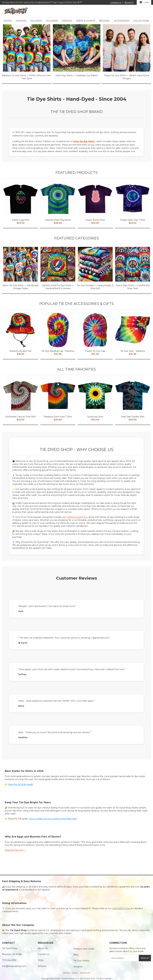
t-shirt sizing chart (121, 908)
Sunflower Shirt (95, 417)
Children (52, 21)
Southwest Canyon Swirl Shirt (21, 417)
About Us (129, 2)
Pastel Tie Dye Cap (95, 351)
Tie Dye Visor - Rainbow (133, 351)
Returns (42, 966)
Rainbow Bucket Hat (20, 351)
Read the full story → (16, 850)
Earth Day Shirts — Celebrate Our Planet (77, 75)
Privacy (75, 973)
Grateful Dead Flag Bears (58, 220)
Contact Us (116, 2)
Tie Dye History (82, 961)
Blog (76, 955)
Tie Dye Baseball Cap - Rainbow (58, 351)
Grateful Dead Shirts (77, 517)
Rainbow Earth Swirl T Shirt (58, 417)
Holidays (36, 21)
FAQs (41, 960)
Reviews (78, 967)
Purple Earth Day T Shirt (133, 220)
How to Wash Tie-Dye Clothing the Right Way (53, 819)
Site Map (66, 973)
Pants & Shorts (86, 21)
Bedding (105, 21)
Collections (141, 21)
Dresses (67, 21)
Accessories (122, 21)
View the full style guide (20, 784)
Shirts (8, 21)
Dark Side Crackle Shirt (133, 417)
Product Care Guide (84, 949)
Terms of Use (85, 973)
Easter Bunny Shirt (95, 220)
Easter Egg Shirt (21, 220)
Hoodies (21, 21)
